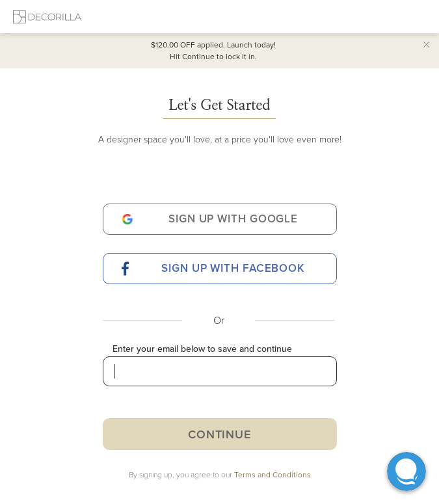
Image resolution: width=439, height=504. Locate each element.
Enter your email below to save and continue (202, 349)
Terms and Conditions (273, 474)
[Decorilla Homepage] (47, 17)
